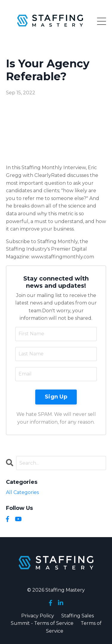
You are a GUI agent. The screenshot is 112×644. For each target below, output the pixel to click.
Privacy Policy (38, 616)
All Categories (22, 492)
